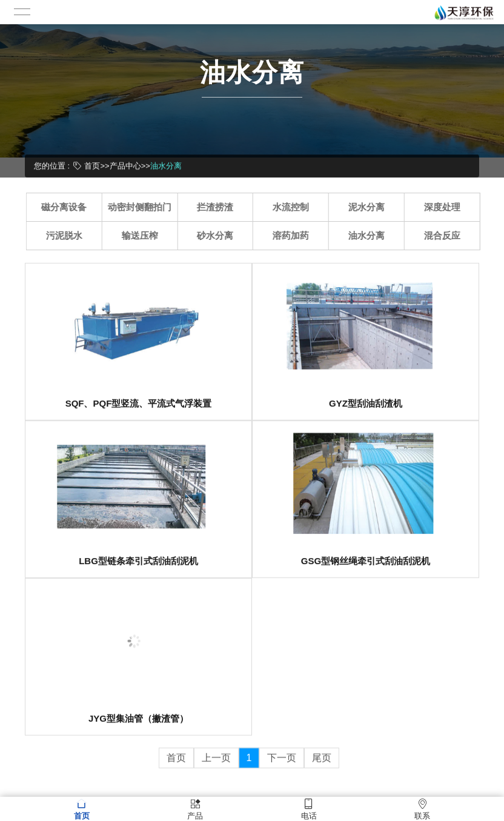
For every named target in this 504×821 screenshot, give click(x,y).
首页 (92, 165)
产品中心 (125, 165)
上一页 (216, 766)
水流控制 (295, 207)
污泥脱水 (68, 235)
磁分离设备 (68, 207)
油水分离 (166, 165)
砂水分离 (219, 235)
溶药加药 (295, 235)
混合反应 (446, 235)
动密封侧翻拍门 (144, 207)
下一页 (282, 766)
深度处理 (446, 207)
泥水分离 (371, 207)
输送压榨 (144, 235)
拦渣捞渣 (219, 207)
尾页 (322, 766)
